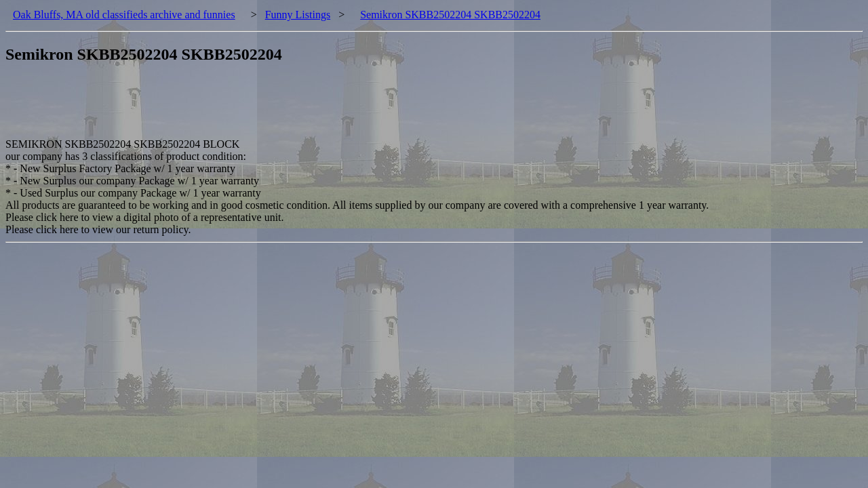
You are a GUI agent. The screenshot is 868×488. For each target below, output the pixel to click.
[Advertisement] (252, 108)
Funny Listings (298, 15)
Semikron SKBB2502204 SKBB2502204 (450, 15)
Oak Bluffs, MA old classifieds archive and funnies (124, 15)
